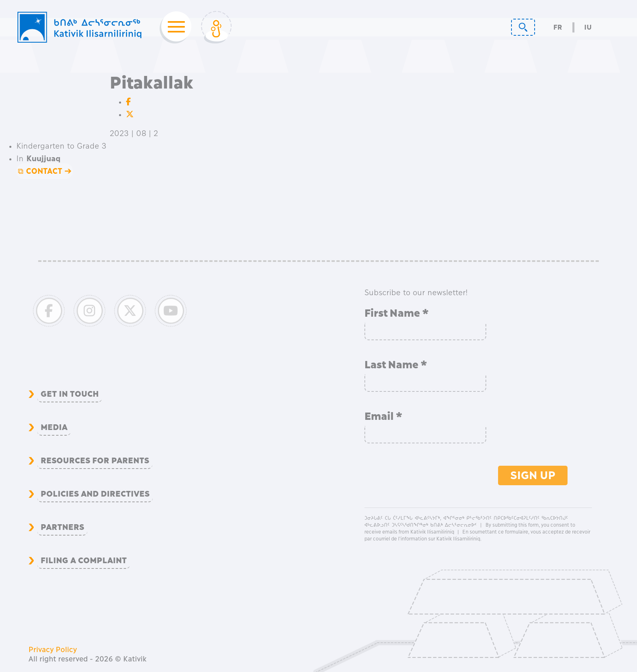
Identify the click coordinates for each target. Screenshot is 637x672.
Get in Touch (70, 394)
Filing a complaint (84, 560)
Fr (558, 27)
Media (54, 427)
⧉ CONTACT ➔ (45, 171)
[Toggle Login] (216, 27)
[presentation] (426, 478)
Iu (588, 27)
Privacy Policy (53, 650)
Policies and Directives (95, 494)
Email (383, 416)
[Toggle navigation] (174, 27)
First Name (397, 313)
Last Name (396, 365)
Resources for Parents (95, 460)
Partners (62, 527)
